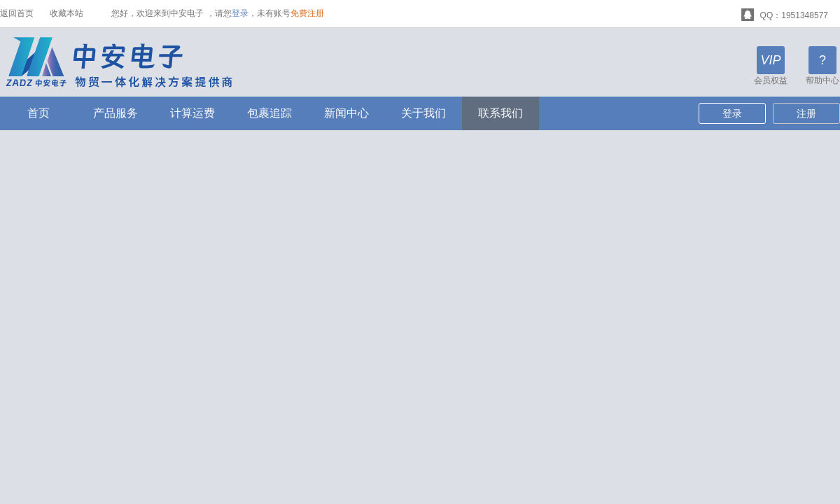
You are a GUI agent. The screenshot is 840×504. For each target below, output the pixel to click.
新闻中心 (346, 113)
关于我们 (423, 113)
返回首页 (17, 13)
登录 (240, 13)
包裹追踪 (269, 113)
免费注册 (307, 13)
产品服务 (115, 113)
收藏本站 (66, 13)
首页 (38, 113)
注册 (806, 113)
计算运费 (192, 113)
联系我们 (500, 113)
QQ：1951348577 (785, 14)
